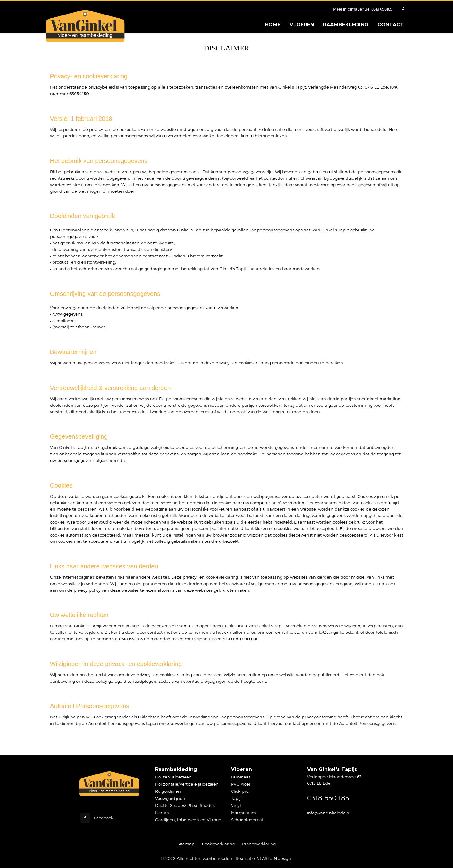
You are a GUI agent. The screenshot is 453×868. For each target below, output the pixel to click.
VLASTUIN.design (274, 858)
